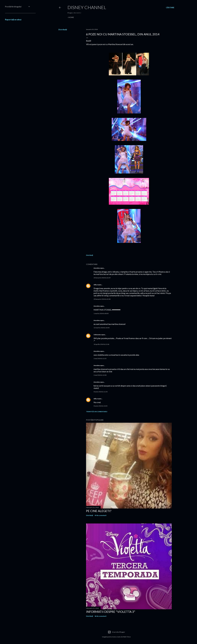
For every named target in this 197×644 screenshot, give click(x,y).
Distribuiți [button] (63, 30)
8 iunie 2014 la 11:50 (101, 392)
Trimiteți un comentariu (97, 412)
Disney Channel (87, 7)
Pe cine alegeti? (99, 511)
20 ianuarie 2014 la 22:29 (102, 278)
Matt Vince (127, 637)
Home (71, 17)
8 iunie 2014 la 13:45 (101, 406)
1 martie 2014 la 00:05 (101, 313)
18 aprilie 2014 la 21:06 (101, 344)
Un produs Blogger (116, 632)
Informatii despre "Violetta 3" (111, 612)
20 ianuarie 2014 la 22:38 (102, 299)
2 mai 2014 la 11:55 (100, 358)
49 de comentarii (101, 515)
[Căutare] (170, 8)
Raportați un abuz (13, 19)
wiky (95, 285)
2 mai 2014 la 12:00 (100, 375)
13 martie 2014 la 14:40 (102, 328)
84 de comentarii (101, 616)
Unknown (97, 335)
